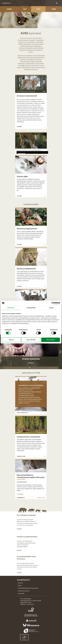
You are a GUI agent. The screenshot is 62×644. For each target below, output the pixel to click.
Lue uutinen (20, 494)
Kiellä (11, 340)
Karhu (9, 9)
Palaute (20, 585)
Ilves (38, 9)
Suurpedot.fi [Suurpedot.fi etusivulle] (6, 3)
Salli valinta (31, 340)
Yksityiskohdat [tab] (31, 308)
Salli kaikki (51, 340)
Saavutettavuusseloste (24, 591)
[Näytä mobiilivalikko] (59, 3)
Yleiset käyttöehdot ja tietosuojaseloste (28, 588)
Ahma (54, 9)
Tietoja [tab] (51, 308)
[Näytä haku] (57, 3)
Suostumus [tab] (11, 308)
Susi (25, 9)
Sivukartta (20, 583)
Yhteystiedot (21, 593)
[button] (30, 368)
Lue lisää (31, 127)
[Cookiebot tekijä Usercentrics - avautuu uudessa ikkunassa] (53, 303)
